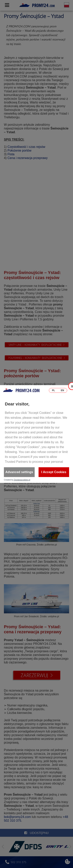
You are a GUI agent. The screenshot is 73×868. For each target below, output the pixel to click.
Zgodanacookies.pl (22, 480)
